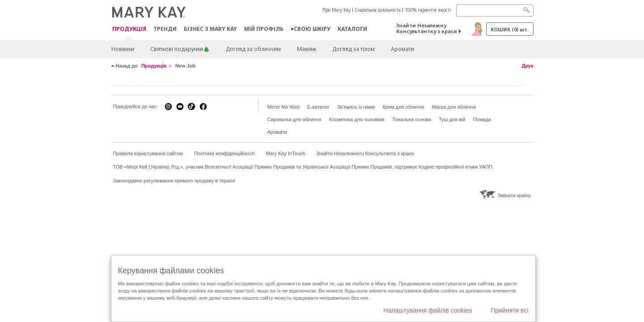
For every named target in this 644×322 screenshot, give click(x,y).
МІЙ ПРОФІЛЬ (264, 29)
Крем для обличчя (403, 107)
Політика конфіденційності (224, 153)
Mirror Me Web (284, 107)
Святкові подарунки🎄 (180, 49)
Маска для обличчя (454, 107)
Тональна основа (412, 119)
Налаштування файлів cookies (428, 310)
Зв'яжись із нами (356, 107)
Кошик (510, 29)
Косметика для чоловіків (356, 119)
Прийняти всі (509, 310)
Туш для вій (452, 119)
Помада (482, 119)
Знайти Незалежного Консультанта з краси (365, 153)
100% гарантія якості (428, 10)
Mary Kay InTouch (285, 153)
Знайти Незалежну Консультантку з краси (427, 28)
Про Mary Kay (337, 10)
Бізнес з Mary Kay (210, 29)
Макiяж (307, 49)
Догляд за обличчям (253, 49)
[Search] (495, 11)
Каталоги (352, 29)
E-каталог (318, 107)
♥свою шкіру (311, 29)
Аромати (402, 49)
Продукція (129, 29)
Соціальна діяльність (378, 10)
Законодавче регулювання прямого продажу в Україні (174, 181)
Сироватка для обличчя (294, 119)
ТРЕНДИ (165, 29)
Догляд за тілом (354, 49)
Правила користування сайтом (148, 153)
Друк (527, 66)
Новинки (123, 49)
